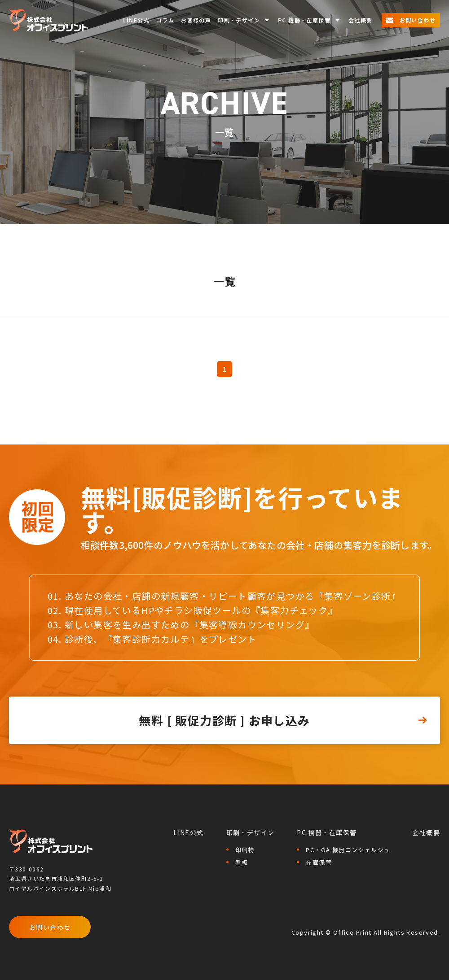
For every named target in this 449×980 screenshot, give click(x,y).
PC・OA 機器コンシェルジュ (348, 850)
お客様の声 (196, 20)
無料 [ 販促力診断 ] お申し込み (224, 720)
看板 (242, 862)
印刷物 (245, 850)
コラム (165, 20)
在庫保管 (319, 862)
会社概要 (361, 20)
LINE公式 (136, 20)
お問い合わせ (50, 927)
